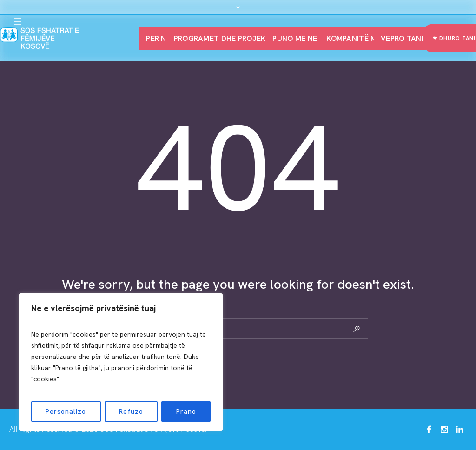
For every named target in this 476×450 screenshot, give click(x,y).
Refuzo (131, 411)
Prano (186, 411)
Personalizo (66, 411)
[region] (121, 362)
